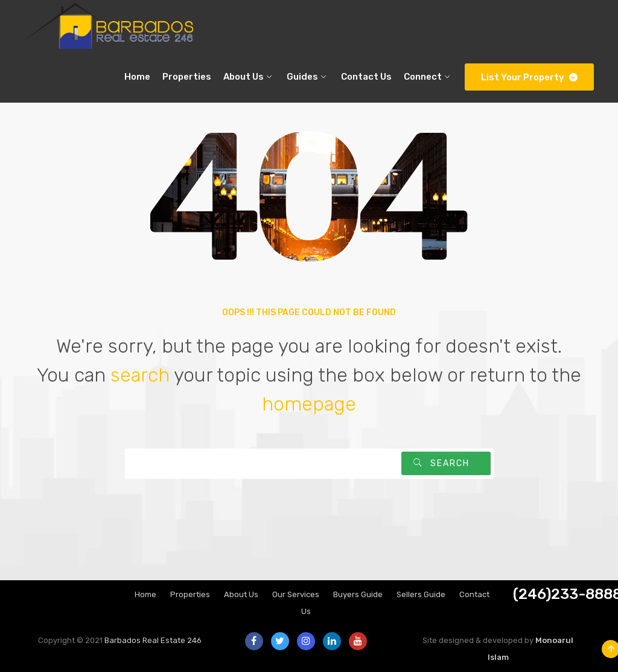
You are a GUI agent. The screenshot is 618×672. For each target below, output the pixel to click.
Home (145, 594)
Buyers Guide (358, 594)
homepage (309, 404)
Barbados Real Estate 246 (153, 640)
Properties (190, 594)
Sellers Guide (421, 594)
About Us (241, 594)
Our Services (296, 594)
